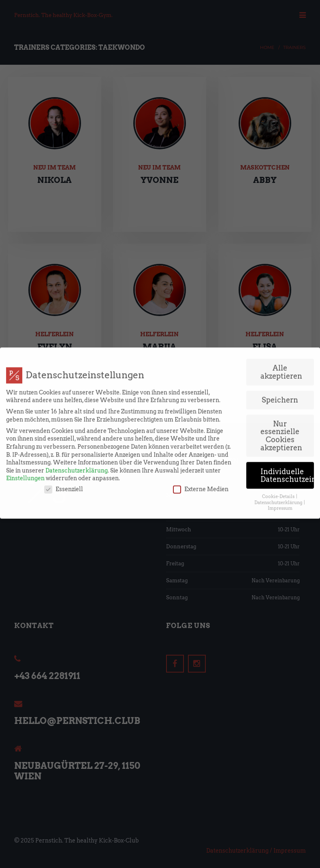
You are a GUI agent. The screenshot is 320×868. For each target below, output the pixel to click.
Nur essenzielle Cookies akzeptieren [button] (281, 413)
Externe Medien (201, 466)
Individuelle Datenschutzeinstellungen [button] (287, 453)
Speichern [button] (280, 377)
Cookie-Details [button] (279, 474)
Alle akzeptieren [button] (281, 349)
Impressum (280, 486)
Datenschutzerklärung (77, 448)
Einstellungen (25, 456)
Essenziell (64, 466)
